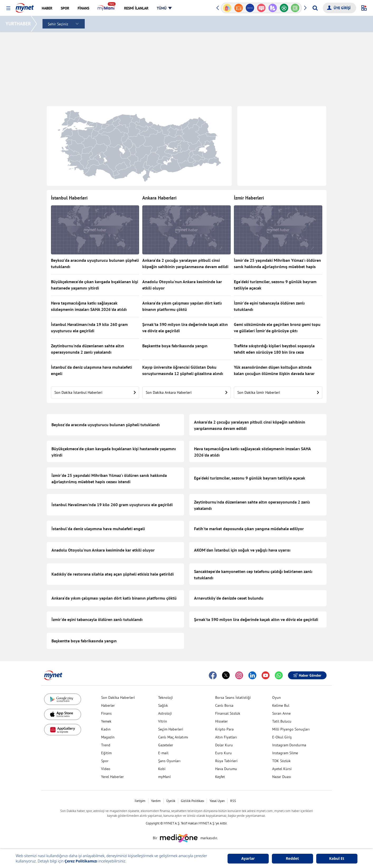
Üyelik (171, 801)
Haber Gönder (307, 675)
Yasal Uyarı (217, 801)
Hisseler (221, 721)
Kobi (162, 769)
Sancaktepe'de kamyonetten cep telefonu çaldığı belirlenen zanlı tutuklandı (253, 575)
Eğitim (106, 753)
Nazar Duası (282, 777)
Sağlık (163, 705)
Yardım (156, 801)
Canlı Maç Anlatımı (173, 737)
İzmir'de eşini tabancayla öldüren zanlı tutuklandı (269, 306)
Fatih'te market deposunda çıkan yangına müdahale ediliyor (249, 529)
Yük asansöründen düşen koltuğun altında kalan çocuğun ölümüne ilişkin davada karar (274, 370)
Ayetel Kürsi (282, 769)
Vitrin (163, 721)
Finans (106, 713)
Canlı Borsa (224, 705)
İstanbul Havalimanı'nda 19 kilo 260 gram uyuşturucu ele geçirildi (89, 328)
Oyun (277, 698)
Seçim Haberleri (171, 729)
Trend (106, 745)
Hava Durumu (226, 769)
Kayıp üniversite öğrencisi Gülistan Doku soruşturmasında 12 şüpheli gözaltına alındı (183, 370)
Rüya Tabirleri (226, 761)
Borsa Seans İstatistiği (233, 698)
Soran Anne (281, 713)
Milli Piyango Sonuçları (291, 729)
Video (106, 769)
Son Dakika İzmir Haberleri (278, 392)
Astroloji (165, 713)
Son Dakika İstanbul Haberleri (95, 392)
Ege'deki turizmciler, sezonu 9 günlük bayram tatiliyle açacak (275, 285)
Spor (105, 761)
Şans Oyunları (169, 761)
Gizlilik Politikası (192, 801)
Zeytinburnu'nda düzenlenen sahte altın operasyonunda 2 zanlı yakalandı (88, 349)
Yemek (106, 721)
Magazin (108, 737)
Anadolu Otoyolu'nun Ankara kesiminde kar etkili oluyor (182, 285)
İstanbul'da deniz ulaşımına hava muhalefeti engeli (91, 370)
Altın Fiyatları (226, 737)
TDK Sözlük (281, 761)
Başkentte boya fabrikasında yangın (175, 346)
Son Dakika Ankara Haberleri (186, 392)
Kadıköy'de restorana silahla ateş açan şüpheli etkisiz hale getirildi (113, 574)
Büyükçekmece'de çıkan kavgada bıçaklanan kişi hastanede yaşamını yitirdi (95, 285)
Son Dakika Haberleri (118, 698)
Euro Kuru (223, 753)
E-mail (163, 753)
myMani (164, 777)
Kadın (106, 729)
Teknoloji (166, 698)
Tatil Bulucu (282, 721)
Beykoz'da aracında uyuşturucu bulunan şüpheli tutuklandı (95, 263)
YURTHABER (19, 24)
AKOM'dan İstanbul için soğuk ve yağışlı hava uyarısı (242, 550)
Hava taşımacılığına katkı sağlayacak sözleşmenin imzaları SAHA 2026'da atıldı (89, 306)
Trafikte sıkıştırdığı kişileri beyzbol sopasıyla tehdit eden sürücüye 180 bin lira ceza (274, 349)
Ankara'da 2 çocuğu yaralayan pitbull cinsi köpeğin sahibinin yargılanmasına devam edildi (185, 263)
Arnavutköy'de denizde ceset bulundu (229, 598)
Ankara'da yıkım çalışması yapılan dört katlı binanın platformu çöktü (182, 306)
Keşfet (220, 777)
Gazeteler (166, 745)
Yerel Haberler (112, 777)
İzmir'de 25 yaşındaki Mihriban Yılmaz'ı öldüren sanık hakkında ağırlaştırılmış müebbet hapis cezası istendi (277, 264)
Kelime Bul (281, 705)
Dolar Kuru (224, 745)
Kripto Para (224, 729)
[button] (8, 8)
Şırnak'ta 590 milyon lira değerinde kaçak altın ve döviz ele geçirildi (185, 328)
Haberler (108, 705)
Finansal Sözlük (228, 713)
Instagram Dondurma (289, 745)
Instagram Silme (285, 753)
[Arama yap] (315, 8)
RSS (233, 801)
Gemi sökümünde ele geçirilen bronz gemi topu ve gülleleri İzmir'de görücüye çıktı (277, 328)
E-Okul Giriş (282, 737)
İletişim (140, 801)
